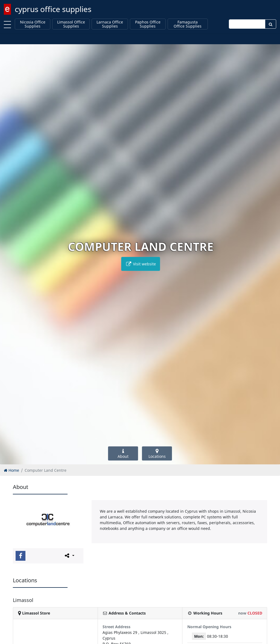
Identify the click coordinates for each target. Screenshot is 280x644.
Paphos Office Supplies (148, 24)
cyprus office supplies (53, 9)
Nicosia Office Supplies (33, 24)
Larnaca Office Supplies (110, 24)
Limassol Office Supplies (71, 24)
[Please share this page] (69, 556)
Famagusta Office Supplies (188, 24)
